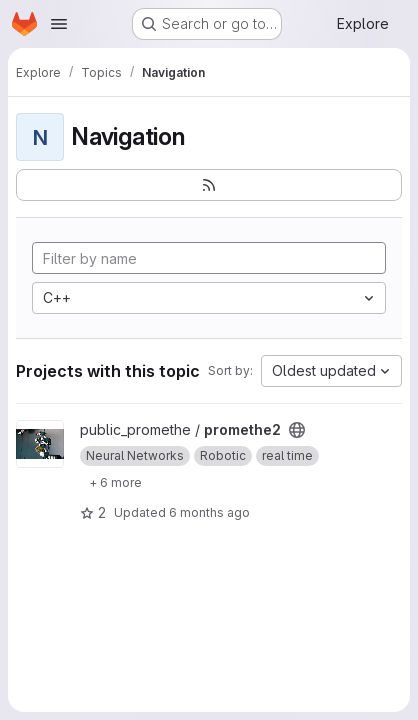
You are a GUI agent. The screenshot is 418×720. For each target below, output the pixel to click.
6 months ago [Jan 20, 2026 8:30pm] (209, 512)
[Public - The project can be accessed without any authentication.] (297, 430)
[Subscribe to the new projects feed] (209, 185)
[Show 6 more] (115, 482)
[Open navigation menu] (59, 24)
